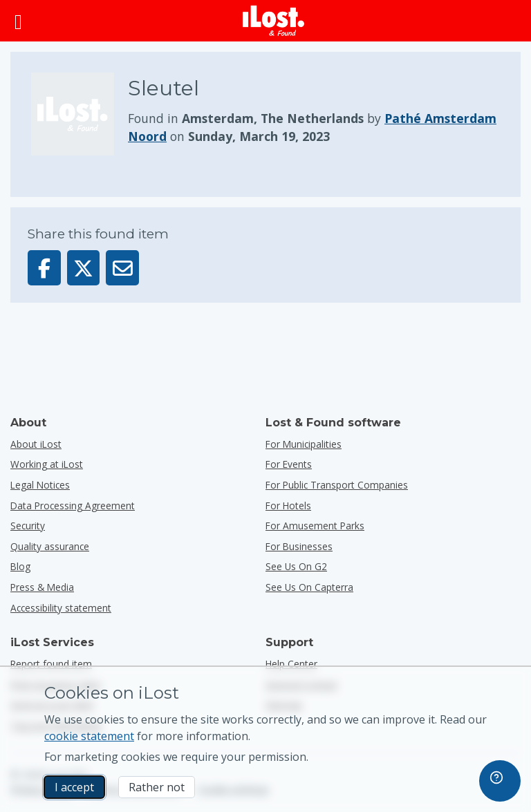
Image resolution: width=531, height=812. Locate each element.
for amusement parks (315, 526)
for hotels (288, 506)
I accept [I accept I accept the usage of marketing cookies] (74, 787)
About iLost (36, 444)
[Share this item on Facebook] (44, 268)
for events (289, 464)
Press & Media (42, 587)
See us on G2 (296, 566)
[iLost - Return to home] (274, 21)
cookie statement (89, 736)
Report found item (51, 664)
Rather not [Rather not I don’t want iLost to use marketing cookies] (157, 787)
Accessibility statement (61, 608)
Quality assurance (50, 546)
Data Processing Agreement (73, 506)
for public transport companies (337, 485)
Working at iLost (47, 464)
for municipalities (304, 444)
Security (28, 526)
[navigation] (500, 781)
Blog (20, 566)
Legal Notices (40, 485)
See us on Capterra (309, 587)
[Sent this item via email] (122, 268)
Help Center (291, 664)
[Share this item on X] (84, 268)
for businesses (299, 546)
